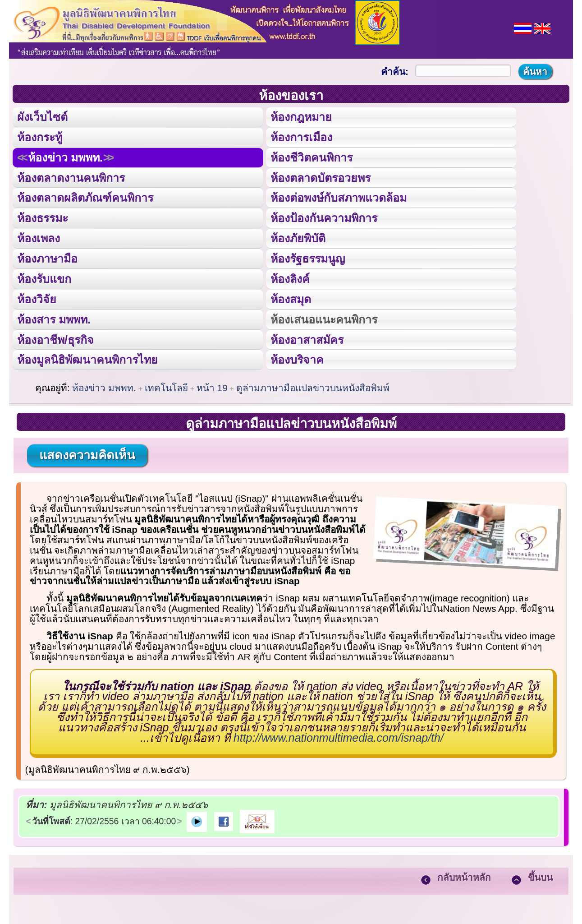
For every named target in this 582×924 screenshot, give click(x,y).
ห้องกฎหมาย (301, 117)
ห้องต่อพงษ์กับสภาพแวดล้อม (338, 197)
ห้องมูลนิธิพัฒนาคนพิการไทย (87, 359)
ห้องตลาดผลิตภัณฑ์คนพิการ (85, 197)
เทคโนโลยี (166, 386)
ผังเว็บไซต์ (42, 117)
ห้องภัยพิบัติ (298, 238)
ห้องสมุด (290, 298)
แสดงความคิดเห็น (87, 454)
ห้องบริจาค (297, 359)
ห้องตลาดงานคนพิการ (71, 177)
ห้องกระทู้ (40, 137)
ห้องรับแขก (44, 278)
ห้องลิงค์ (290, 278)
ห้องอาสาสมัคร (307, 338)
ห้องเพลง (39, 238)
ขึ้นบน (540, 876)
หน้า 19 (212, 386)
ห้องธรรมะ (43, 217)
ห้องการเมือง (301, 137)
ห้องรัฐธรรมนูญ (307, 258)
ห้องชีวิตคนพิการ (311, 157)
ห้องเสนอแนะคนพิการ (323, 318)
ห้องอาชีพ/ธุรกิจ (55, 338)
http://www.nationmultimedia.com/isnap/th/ (339, 736)
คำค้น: (395, 72)
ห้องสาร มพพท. (54, 318)
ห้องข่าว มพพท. (65, 157)
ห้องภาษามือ (47, 258)
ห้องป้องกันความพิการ (323, 217)
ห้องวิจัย (37, 298)
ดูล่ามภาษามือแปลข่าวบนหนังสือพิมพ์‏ (313, 386)
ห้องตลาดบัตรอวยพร (320, 177)
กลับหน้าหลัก (464, 876)
